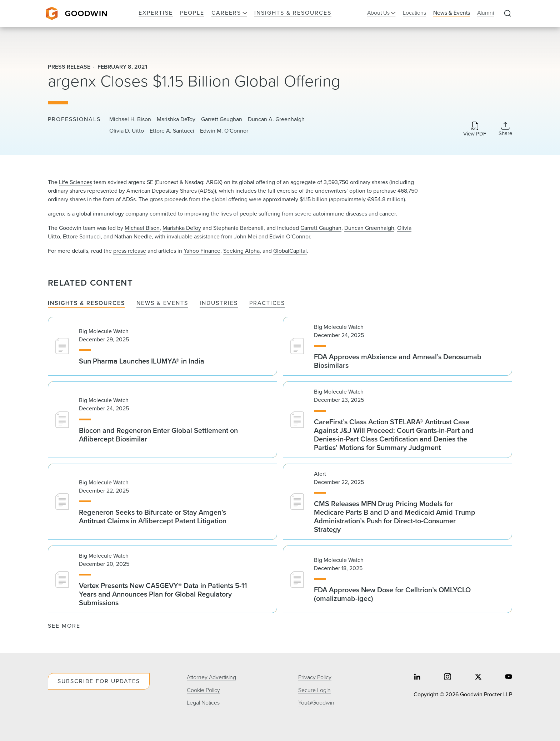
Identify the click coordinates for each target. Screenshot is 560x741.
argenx (56, 214)
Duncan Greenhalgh (369, 228)
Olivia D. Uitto (127, 131)
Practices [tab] (267, 303)
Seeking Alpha (241, 251)
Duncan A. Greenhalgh (276, 119)
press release (130, 251)
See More (64, 626)
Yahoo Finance (202, 251)
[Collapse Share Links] (505, 129)
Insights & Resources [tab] (86, 303)
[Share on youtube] (509, 678)
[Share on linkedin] (417, 678)
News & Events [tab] (162, 303)
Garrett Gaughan (222, 119)
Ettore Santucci (82, 236)
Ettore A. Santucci (172, 131)
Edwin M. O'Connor (224, 131)
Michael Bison (142, 228)
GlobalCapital (290, 251)
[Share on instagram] (447, 678)
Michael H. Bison (130, 119)
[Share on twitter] (478, 678)
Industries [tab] (219, 303)
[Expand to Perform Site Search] (507, 14)
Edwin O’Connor (290, 236)
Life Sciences (76, 182)
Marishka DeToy (176, 119)
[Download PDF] (475, 130)
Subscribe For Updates (99, 681)
